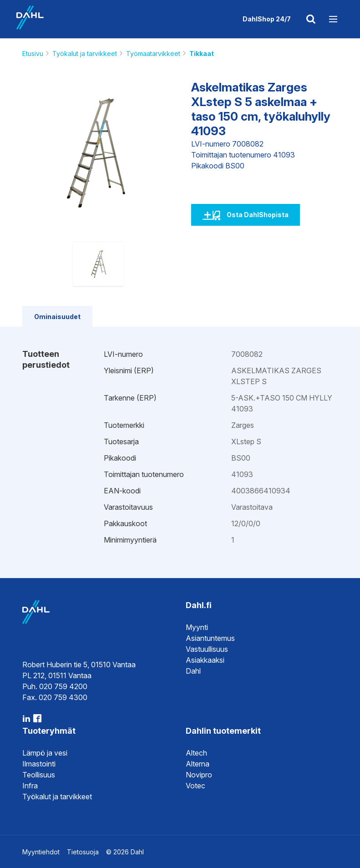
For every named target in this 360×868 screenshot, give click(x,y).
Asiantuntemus (210, 638)
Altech (196, 753)
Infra (30, 786)
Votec (195, 786)
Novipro (199, 775)
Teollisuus (39, 775)
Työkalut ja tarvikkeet (85, 53)
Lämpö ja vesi (45, 753)
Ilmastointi (39, 764)
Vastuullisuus (207, 649)
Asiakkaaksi (205, 660)
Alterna (198, 764)
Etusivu (33, 53)
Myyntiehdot (41, 852)
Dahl (193, 671)
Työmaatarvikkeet (153, 53)
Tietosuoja (83, 852)
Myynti (197, 627)
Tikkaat (202, 53)
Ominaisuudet (57, 317)
